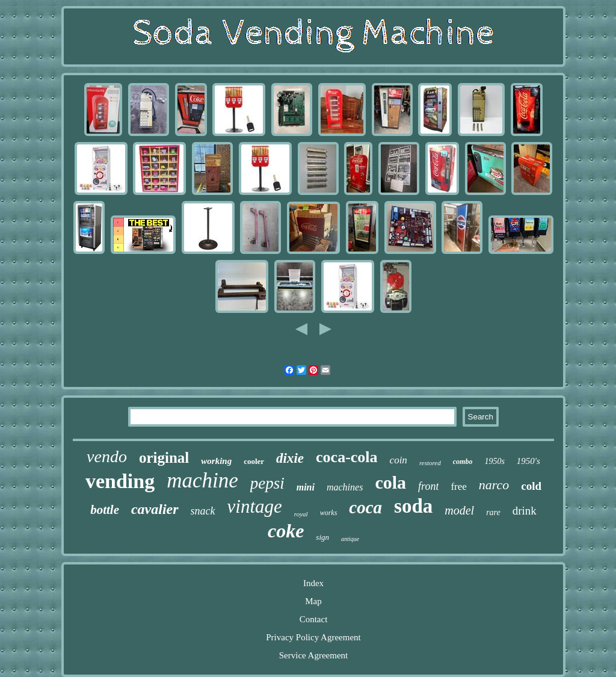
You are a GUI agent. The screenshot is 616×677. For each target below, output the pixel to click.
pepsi (267, 483)
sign (322, 537)
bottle (105, 510)
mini (306, 487)
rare (493, 512)
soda (413, 506)
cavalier (155, 509)
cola (390, 482)
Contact (314, 619)
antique (350, 539)
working (216, 461)
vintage (255, 506)
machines (345, 487)
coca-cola (347, 457)
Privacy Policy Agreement (313, 637)
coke (286, 531)
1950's (528, 461)
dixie (290, 458)
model (459, 510)
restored (430, 463)
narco (494, 485)
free (458, 487)
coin (399, 460)
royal (301, 514)
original (164, 458)
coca (365, 507)
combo (463, 462)
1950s (494, 461)
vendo (107, 456)
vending (120, 481)
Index (313, 583)
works (329, 513)
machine (202, 481)
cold (531, 486)
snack (203, 511)
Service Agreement (314, 655)
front (428, 486)
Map (313, 601)
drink (525, 511)
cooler (254, 461)
